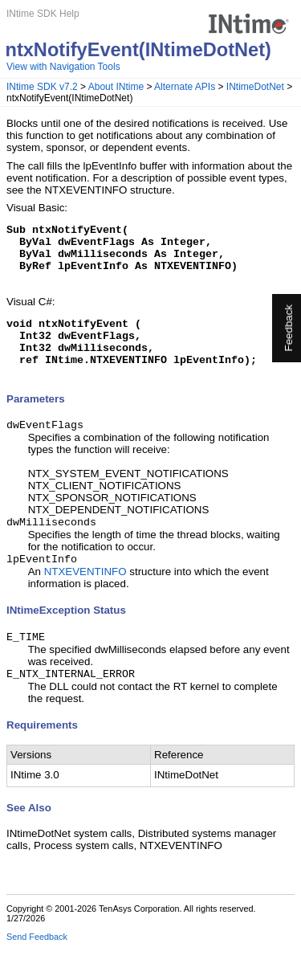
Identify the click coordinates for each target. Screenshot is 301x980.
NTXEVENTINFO (85, 600)
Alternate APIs (185, 87)
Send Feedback (37, 969)
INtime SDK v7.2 (42, 87)
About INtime (116, 87)
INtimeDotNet (255, 87)
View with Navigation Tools (63, 67)
